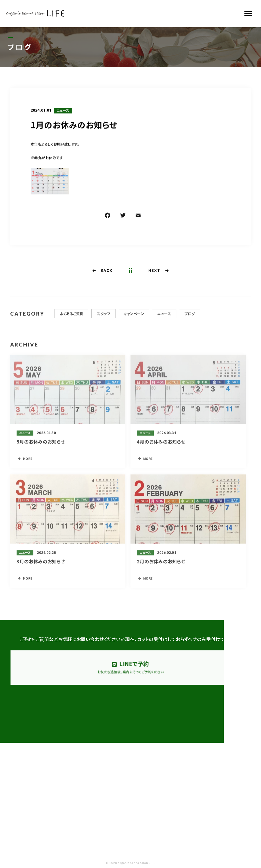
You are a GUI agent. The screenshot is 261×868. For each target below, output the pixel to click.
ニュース (63, 111)
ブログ (190, 316)
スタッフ (103, 316)
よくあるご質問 (72, 316)
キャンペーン (134, 316)
